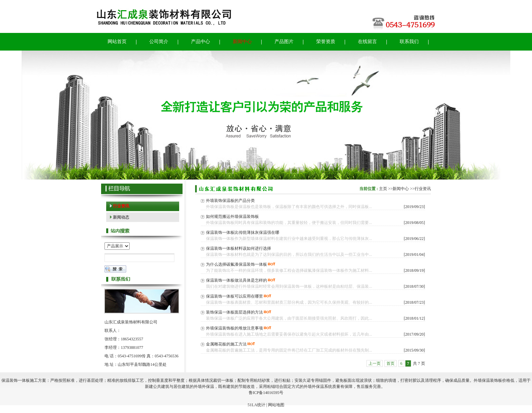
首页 (391, 363)
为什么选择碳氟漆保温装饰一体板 (236, 264)
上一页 (375, 363)
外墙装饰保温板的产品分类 (230, 201)
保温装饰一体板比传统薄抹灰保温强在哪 (243, 232)
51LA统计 (256, 405)
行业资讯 (423, 189)
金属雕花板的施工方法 (226, 344)
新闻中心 (401, 189)
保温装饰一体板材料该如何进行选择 (239, 248)
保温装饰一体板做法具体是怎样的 (236, 280)
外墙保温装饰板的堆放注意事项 (234, 328)
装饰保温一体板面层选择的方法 (234, 312)
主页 (383, 189)
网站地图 (276, 405)
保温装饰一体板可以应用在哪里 (234, 296)
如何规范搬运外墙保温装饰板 (232, 217)
